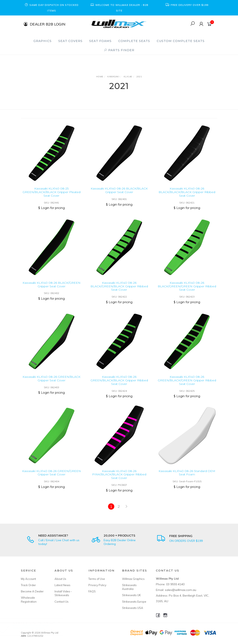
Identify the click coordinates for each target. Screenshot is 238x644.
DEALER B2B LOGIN (48, 24)
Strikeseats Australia (129, 587)
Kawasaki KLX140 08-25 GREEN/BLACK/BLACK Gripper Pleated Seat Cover (52, 192)
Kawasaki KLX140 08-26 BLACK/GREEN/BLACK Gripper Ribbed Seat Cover (119, 290)
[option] (52, 8)
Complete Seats (134, 41)
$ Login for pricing (52, 208)
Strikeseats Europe (134, 602)
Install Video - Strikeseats (63, 593)
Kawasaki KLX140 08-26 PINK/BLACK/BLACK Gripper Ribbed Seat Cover (119, 478)
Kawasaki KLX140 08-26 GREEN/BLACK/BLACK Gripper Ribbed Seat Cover (119, 384)
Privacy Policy (97, 585)
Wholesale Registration (29, 599)
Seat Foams (100, 41)
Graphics (43, 41)
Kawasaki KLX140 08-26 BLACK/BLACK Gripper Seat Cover (119, 190)
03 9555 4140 (175, 584)
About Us (60, 579)
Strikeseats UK (131, 595)
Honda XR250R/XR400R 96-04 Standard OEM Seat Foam (35, 627)
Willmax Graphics (133, 579)
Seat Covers (70, 41)
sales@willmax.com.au (181, 590)
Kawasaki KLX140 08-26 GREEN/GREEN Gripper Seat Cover (52, 477)
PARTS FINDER (119, 50)
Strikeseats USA (133, 608)
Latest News (62, 585)
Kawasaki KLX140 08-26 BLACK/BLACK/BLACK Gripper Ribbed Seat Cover (187, 192)
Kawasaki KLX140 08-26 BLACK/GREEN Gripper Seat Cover (52, 288)
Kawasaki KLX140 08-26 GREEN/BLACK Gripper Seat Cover (52, 382)
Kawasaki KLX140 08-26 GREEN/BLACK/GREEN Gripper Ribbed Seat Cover (187, 384)
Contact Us (62, 602)
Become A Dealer (32, 591)
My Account (28, 579)
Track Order (28, 585)
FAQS (92, 591)
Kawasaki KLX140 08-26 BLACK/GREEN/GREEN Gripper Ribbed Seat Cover (187, 290)
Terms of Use (97, 579)
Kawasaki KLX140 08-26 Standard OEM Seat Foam (187, 477)
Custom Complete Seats (181, 41)
